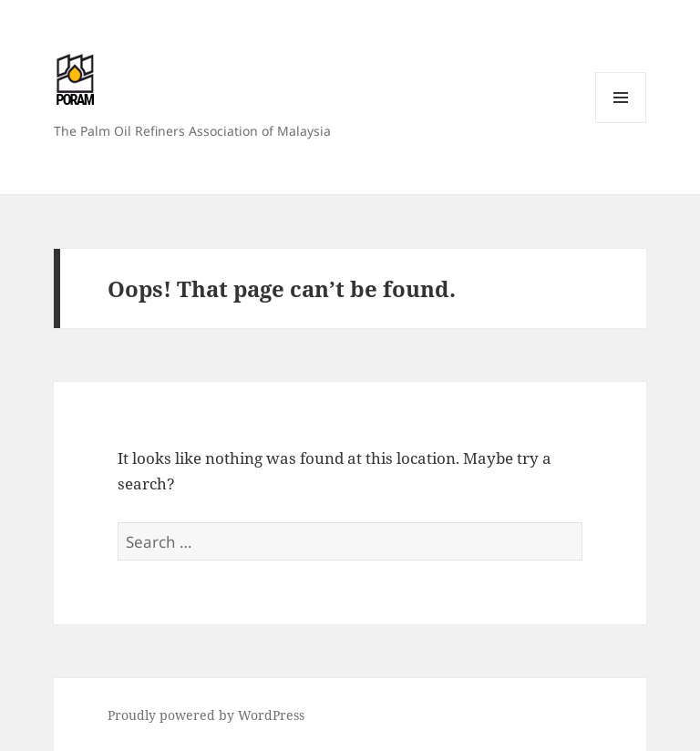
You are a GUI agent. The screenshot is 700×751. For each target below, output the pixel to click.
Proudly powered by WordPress (206, 715)
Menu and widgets (621, 123)
